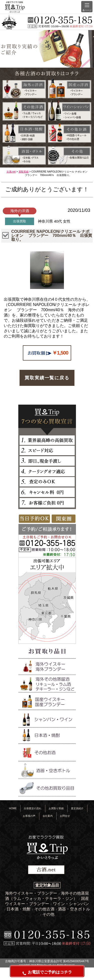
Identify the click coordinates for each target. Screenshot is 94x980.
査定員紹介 (77, 808)
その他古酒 (45, 909)
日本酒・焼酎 (19, 909)
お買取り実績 (56, 808)
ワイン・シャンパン (71, 904)
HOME (13, 808)
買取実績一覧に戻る (47, 378)
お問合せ (65, 816)
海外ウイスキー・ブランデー (32, 893)
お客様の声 (29, 816)
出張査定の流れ (33, 808)
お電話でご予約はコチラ (47, 973)
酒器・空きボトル (74, 909)
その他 (48, 914)
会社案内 (48, 816)
